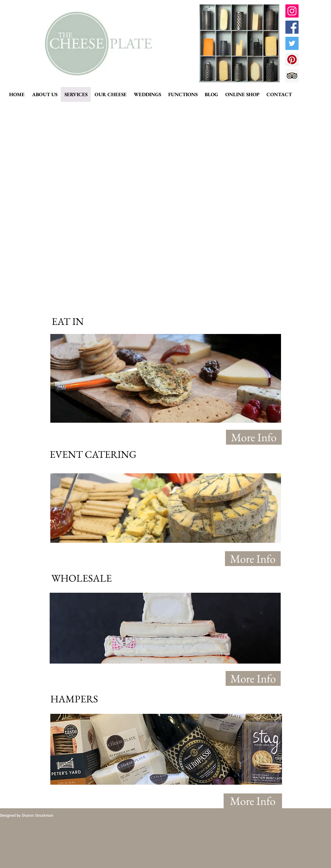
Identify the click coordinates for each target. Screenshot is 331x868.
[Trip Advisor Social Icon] (292, 76)
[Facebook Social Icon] (292, 27)
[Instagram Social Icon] (292, 11)
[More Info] (254, 437)
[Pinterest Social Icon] (292, 60)
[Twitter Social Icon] (292, 43)
